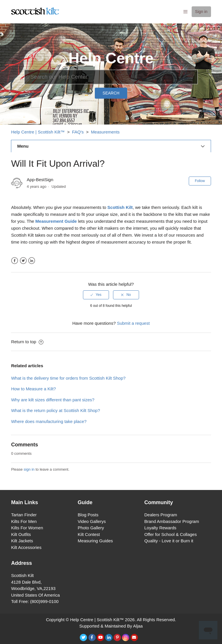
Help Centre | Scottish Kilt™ (38, 132)
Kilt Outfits (21, 534)
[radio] (96, 295)
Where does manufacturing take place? (49, 421)
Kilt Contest (89, 534)
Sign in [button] (201, 12)
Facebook (15, 261)
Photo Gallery (91, 528)
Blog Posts (88, 515)
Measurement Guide (56, 221)
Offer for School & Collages (170, 534)
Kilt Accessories (26, 547)
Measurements (105, 132)
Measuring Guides (95, 541)
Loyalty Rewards (160, 528)
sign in (29, 469)
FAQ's (78, 132)
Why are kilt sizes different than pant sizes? (53, 400)
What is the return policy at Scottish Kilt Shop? (55, 410)
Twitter (23, 261)
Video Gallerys (92, 521)
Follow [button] (200, 181)
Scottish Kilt (120, 207)
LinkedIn (32, 261)
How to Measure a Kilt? (33, 389)
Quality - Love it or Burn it (169, 541)
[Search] (111, 77)
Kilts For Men (24, 521)
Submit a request (133, 323)
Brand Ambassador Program (172, 521)
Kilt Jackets (22, 541)
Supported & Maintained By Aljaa (111, 626)
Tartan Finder (24, 515)
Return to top (27, 342)
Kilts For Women (27, 528)
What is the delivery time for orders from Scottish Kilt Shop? (68, 378)
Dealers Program (161, 515)
